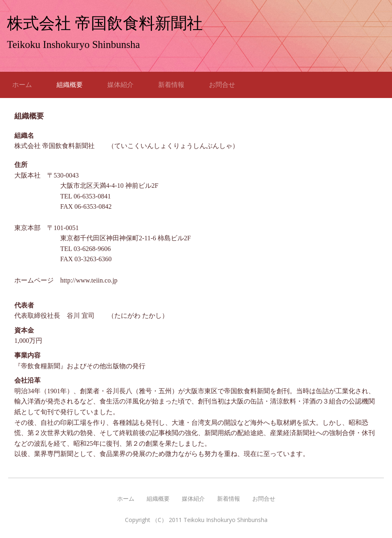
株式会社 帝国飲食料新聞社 (105, 23)
